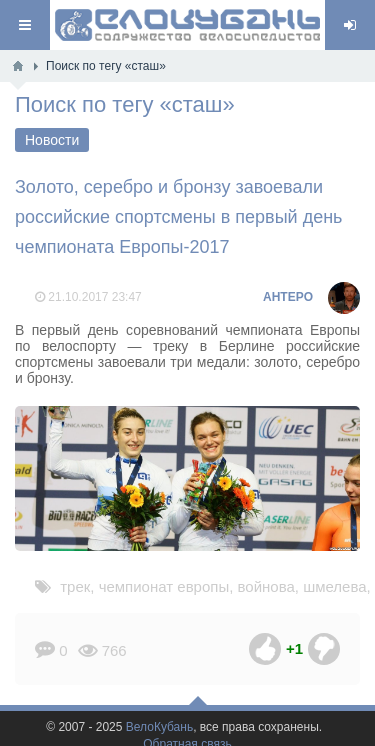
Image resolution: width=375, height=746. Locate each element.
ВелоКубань (159, 727)
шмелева (334, 586)
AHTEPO (288, 297)
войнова (266, 586)
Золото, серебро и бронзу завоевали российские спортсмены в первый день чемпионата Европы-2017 (178, 217)
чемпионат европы (164, 586)
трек (75, 586)
